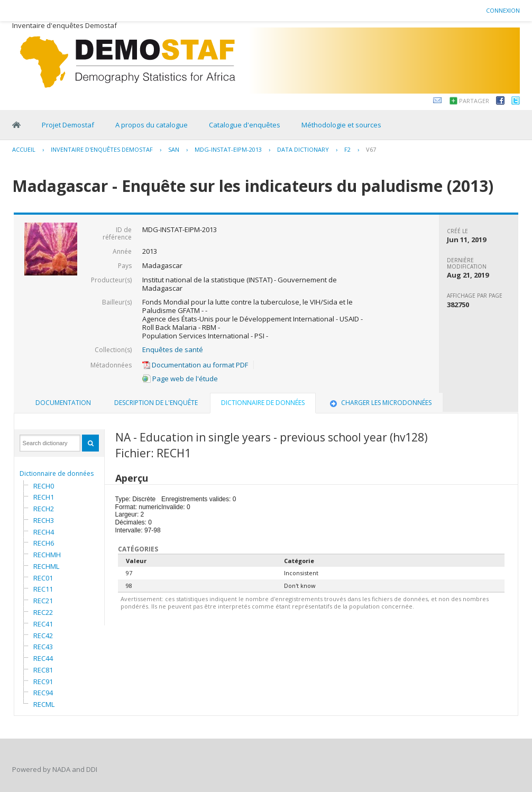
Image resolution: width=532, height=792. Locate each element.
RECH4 (44, 532)
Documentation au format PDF (195, 365)
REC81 (43, 670)
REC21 (43, 601)
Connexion (503, 10)
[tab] (63, 403)
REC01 (43, 578)
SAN (174, 149)
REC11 (43, 589)
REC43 (43, 647)
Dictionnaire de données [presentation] (263, 403)
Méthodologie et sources (341, 125)
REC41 (43, 624)
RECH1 (44, 497)
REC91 (43, 682)
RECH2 (44, 509)
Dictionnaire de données (57, 473)
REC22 (43, 612)
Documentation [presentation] (63, 403)
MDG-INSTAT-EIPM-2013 (228, 149)
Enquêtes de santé (173, 349)
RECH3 (44, 520)
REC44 (43, 658)
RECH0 (44, 486)
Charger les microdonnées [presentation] (380, 403)
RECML (44, 704)
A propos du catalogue (152, 125)
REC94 (43, 693)
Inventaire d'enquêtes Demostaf (102, 149)
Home (16, 125)
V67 (371, 149)
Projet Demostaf (68, 125)
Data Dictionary (303, 149)
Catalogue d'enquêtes (245, 125)
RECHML (46, 566)
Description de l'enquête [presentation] (156, 403)
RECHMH (47, 555)
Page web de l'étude (180, 379)
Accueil (24, 149)
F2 (347, 149)
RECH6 (44, 543)
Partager (474, 101)
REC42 (43, 636)
